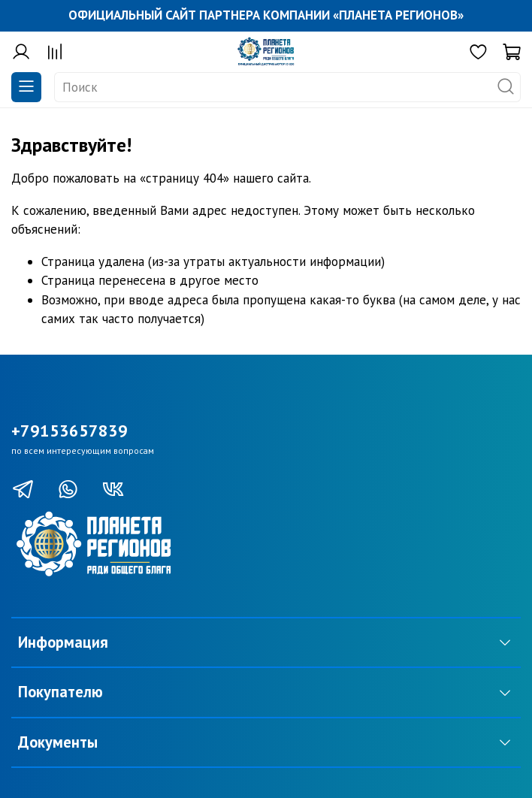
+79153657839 (70, 431)
